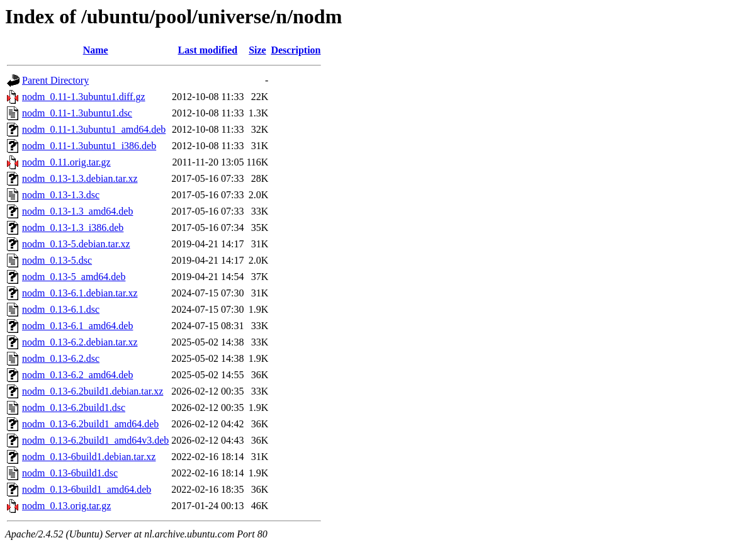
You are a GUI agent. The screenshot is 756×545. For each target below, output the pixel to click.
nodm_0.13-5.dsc (57, 260)
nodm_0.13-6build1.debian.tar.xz (89, 457)
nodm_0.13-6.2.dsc (61, 358)
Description (296, 50)
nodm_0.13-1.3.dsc (61, 195)
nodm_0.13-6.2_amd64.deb (77, 375)
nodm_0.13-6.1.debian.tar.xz (80, 293)
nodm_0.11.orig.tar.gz (66, 162)
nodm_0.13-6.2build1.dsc (74, 407)
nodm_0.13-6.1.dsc (61, 309)
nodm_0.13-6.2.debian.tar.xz (80, 342)
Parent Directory (55, 80)
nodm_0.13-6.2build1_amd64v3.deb (95, 440)
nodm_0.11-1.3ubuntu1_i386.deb (89, 146)
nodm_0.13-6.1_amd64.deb (77, 326)
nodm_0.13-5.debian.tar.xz (76, 244)
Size (257, 50)
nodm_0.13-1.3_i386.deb (73, 228)
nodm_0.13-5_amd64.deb (74, 277)
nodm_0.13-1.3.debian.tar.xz (80, 178)
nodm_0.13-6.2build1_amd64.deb (90, 424)
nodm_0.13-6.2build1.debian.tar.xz (93, 391)
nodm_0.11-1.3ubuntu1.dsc (77, 113)
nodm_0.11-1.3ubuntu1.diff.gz (84, 97)
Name (96, 50)
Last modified (208, 50)
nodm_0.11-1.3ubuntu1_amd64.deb (94, 129)
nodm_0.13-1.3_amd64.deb (77, 211)
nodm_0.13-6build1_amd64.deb (87, 489)
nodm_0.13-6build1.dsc (70, 473)
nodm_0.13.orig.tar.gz (66, 506)
